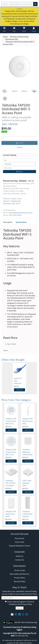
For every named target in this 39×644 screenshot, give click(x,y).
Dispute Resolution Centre (20, 546)
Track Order (19, 542)
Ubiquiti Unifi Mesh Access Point (28, 421)
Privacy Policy (19, 578)
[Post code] (19, 168)
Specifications (21, 222)
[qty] (19, 160)
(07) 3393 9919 (15, 215)
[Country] (19, 164)
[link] (16, 614)
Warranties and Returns (19, 574)
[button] (19, 147)
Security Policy (20, 581)
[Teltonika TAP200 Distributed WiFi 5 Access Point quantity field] (19, 138)
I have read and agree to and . (20, 603)
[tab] (8, 222)
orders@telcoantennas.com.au (20, 213)
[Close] (20, 9)
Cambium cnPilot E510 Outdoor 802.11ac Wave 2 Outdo (28, 516)
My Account (19, 538)
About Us (19, 556)
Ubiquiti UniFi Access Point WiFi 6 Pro (11, 421)
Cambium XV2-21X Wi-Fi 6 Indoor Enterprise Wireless (11, 486)
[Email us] (12, 614)
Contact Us (20, 560)
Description (8, 222)
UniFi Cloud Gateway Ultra (27, 483)
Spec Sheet (12, 344)
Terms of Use (20, 570)
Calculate (19, 172)
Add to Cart (19, 143)
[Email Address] (19, 598)
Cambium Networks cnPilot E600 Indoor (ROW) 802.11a (28, 455)
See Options (11, 523)
